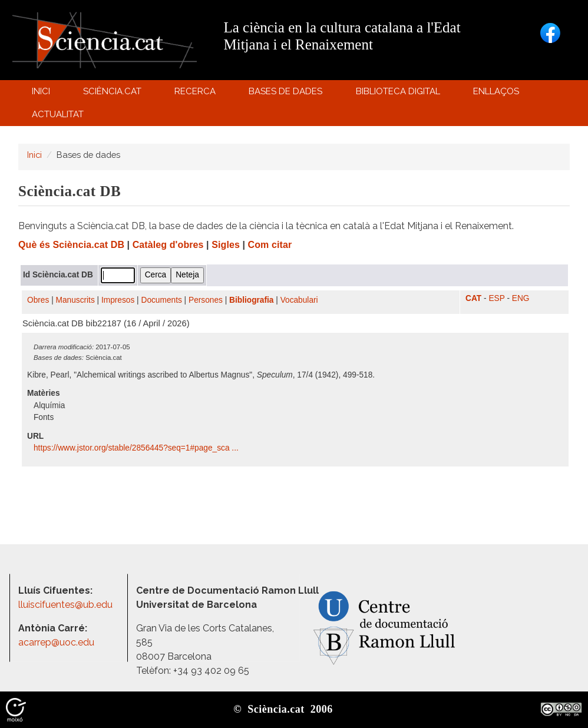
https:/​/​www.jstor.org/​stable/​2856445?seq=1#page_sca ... (137, 448)
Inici (41, 91)
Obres (38, 300)
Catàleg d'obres (168, 245)
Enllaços (496, 91)
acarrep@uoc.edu (56, 642)
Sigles (226, 245)
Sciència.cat (114, 94)
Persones (206, 300)
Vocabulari (299, 300)
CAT (473, 298)
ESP (496, 298)
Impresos (118, 300)
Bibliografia (251, 300)
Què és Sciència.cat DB (71, 245)
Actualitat (59, 117)
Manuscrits (75, 300)
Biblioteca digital (399, 94)
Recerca (197, 94)
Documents (162, 300)
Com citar (270, 245)
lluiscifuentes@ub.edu (67, 605)
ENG (521, 298)
